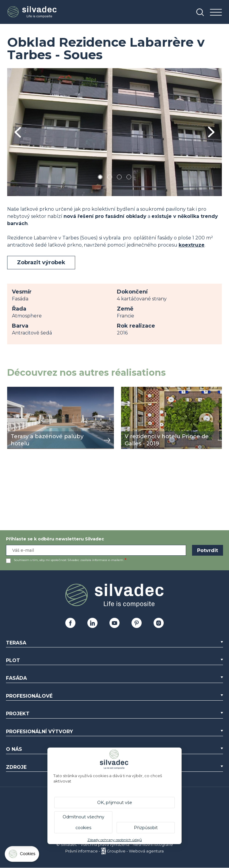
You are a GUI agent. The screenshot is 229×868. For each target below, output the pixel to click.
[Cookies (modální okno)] (22, 855)
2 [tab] (110, 178)
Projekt (18, 714)
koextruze (192, 245)
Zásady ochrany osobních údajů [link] (115, 840)
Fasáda (16, 678)
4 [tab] (129, 178)
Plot (13, 660)
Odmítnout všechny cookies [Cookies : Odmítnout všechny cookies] (83, 822)
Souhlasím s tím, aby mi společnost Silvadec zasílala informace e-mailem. (69, 560)
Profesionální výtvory (40, 732)
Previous (18, 132)
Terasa (16, 643)
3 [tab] (119, 178)
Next (211, 132)
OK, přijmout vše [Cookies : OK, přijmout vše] (115, 803)
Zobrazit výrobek (41, 262)
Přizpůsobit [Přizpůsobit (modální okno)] (146, 828)
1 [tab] (100, 178)
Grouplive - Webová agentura (135, 851)
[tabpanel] (114, 132)
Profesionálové (29, 696)
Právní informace (82, 851)
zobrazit (17, 390)
